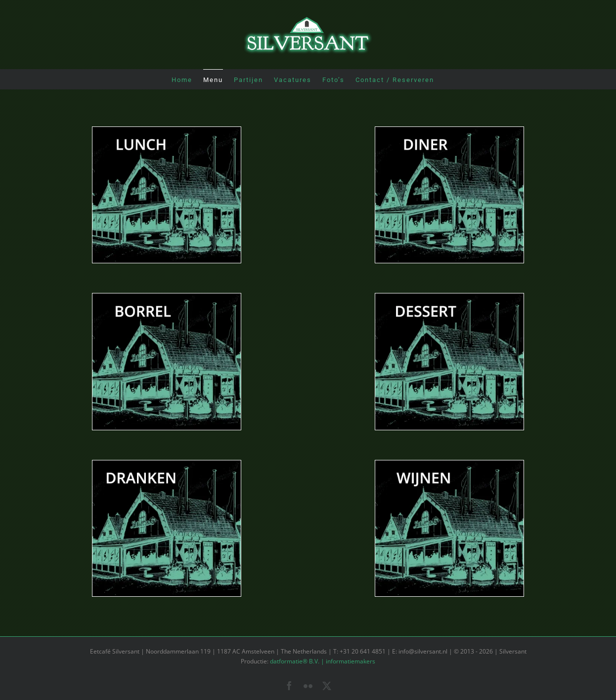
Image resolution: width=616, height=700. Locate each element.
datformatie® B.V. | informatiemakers (323, 661)
